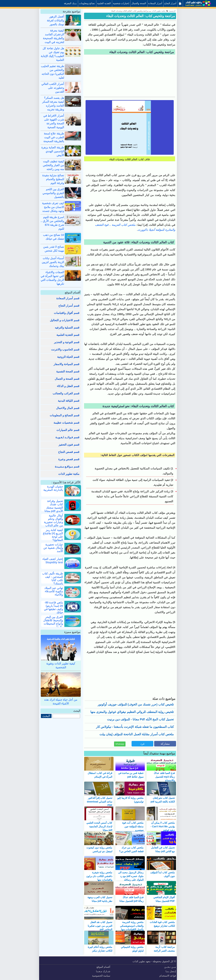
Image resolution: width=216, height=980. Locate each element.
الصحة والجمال (139, 3)
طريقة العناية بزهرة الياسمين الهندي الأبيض (53, 151)
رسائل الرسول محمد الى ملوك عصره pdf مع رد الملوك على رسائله (131, 876)
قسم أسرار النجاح (69, 306)
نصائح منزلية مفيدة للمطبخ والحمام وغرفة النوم (53, 179)
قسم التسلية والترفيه (67, 328)
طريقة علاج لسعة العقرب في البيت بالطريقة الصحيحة (54, 137)
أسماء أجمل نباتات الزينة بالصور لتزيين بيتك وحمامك (53, 262)
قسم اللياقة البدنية (69, 401)
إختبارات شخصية (121, 3)
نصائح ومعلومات (87, 3)
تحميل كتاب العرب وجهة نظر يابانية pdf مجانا (100, 899)
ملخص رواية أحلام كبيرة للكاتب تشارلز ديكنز (100, 949)
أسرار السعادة (155, 3)
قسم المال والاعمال (68, 408)
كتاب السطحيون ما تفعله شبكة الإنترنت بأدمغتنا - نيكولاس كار (135, 727)
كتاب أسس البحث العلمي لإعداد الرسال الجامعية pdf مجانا (99, 826)
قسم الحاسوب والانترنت (65, 349)
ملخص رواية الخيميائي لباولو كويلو (132, 949)
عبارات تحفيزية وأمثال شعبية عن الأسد (53, 548)
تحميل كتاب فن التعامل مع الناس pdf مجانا (163, 849)
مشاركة (165, 744)
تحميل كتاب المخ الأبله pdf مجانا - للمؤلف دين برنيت (140, 719)
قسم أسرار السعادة (68, 298)
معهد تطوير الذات (142, 961)
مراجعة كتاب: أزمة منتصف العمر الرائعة (164, 949)
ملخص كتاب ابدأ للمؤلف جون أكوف (162, 874)
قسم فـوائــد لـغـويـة (67, 437)
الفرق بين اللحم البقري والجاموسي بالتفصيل (53, 193)
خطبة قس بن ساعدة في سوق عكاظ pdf (131, 775)
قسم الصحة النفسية (68, 371)
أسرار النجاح (170, 3)
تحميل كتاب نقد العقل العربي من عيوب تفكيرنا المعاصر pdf (100, 926)
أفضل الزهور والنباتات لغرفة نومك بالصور (55, 20)
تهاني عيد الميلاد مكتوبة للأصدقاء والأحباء (54, 591)
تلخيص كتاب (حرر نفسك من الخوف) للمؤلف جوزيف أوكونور (136, 704)
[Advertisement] (130, 76)
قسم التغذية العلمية (68, 335)
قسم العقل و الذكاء (68, 386)
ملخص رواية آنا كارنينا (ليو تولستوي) (130, 800)
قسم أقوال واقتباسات (67, 313)
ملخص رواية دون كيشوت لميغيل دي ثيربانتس (99, 849)
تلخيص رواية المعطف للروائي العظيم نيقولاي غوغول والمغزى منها (132, 712)
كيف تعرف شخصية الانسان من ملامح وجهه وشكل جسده (53, 207)
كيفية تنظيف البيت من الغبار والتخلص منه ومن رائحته (53, 165)
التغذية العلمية (104, 3)
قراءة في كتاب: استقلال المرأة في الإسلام (100, 775)
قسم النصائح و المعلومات (65, 415)
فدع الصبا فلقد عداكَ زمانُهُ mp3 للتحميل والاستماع (164, 777)
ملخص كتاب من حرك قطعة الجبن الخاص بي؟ (131, 849)
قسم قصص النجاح (69, 452)
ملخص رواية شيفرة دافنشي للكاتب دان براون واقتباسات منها (99, 876)
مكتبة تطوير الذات (69, 474)
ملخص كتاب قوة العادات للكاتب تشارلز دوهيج (162, 924)
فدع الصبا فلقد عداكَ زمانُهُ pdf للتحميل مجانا (131, 899)
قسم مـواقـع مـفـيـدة (67, 467)
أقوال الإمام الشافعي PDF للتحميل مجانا (164, 899)
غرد (142, 744)
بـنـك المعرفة (70, 3)
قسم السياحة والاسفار (66, 364)
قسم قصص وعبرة (69, 459)
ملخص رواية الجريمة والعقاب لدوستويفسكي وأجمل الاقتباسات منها (132, 926)
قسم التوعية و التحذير (67, 342)
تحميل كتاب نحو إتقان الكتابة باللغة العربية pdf (163, 800)
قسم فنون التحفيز (69, 445)
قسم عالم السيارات (68, 430)
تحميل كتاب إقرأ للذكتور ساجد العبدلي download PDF (100, 802)
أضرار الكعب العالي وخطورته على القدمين (53, 88)
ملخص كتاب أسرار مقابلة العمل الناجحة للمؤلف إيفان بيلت (137, 734)
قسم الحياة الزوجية (68, 357)
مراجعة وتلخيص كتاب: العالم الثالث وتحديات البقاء (141, 16)
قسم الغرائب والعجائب (66, 393)
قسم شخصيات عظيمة (66, 423)
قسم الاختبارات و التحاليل (65, 320)
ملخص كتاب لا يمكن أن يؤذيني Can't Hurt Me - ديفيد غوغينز (163, 826)
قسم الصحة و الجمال (67, 379)
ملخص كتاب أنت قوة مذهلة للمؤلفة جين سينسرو (133, 826)
